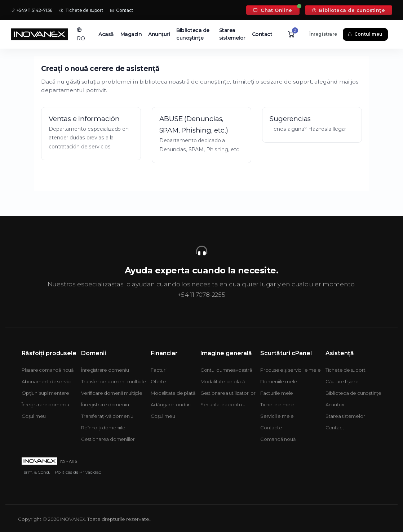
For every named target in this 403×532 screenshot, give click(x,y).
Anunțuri (159, 34)
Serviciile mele (277, 416)
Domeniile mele (279, 381)
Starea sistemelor (232, 34)
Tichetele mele (277, 404)
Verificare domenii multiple (112, 393)
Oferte (158, 381)
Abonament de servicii (47, 381)
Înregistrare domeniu (45, 404)
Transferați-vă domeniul (108, 416)
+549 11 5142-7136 (32, 10)
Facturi (159, 370)
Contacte (271, 428)
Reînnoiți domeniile (103, 428)
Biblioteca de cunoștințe (349, 10)
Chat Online (273, 10)
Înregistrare (323, 34)
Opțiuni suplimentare (45, 393)
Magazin (131, 34)
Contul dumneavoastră (226, 370)
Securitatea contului (223, 404)
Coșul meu (34, 416)
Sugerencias (290, 119)
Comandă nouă (278, 439)
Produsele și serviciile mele (290, 370)
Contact (122, 10)
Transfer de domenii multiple (113, 381)
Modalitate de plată (173, 393)
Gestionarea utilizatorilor (228, 393)
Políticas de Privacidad (78, 472)
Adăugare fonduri (171, 404)
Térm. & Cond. (36, 472)
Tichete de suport (81, 10)
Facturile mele (277, 393)
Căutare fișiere (342, 381)
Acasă (106, 34)
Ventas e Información (84, 119)
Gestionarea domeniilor (108, 439)
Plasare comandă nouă (48, 370)
